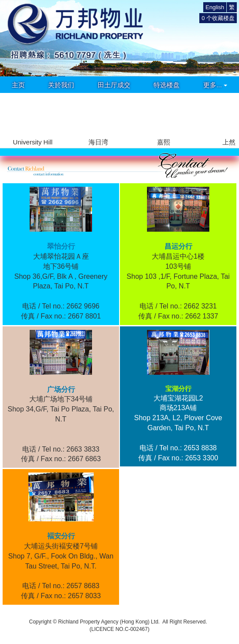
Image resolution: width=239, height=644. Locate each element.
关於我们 (61, 85)
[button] (229, 115)
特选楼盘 (167, 85)
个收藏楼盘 (218, 18)
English (215, 7)
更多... (215, 85)
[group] (33, 120)
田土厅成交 (114, 85)
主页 (18, 85)
